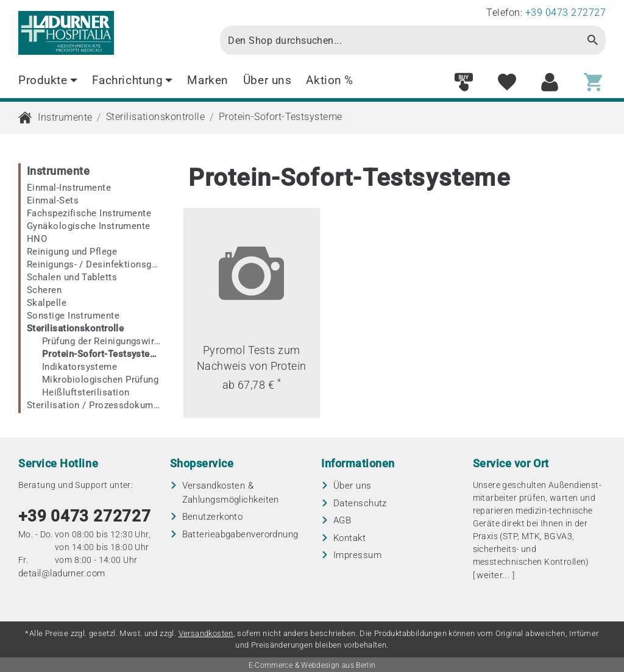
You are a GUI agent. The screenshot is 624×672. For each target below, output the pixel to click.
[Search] (400, 40)
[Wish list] (507, 83)
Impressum (357, 555)
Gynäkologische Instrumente (89, 226)
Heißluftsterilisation (86, 392)
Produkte (48, 80)
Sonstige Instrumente (73, 316)
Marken (207, 80)
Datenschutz (360, 503)
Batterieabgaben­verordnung (240, 534)
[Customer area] (550, 83)
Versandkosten (206, 633)
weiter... (493, 575)
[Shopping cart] (593, 83)
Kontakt (349, 538)
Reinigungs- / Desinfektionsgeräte (94, 264)
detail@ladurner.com (62, 573)
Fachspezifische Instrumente (89, 213)
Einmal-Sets (53, 200)
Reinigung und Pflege (72, 252)
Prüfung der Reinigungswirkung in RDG (101, 341)
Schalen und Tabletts (72, 277)
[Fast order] (464, 83)
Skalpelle (47, 303)
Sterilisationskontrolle (155, 117)
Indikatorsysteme (80, 367)
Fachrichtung (133, 80)
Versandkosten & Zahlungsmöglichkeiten (231, 493)
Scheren (44, 290)
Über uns (268, 80)
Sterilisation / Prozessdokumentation (94, 405)
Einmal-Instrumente (69, 188)
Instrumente (65, 117)
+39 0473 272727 (85, 516)
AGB (342, 520)
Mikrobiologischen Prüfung (100, 380)
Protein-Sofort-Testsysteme (281, 117)
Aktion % (330, 80)
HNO (37, 239)
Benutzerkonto (213, 517)
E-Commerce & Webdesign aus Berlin (312, 665)
